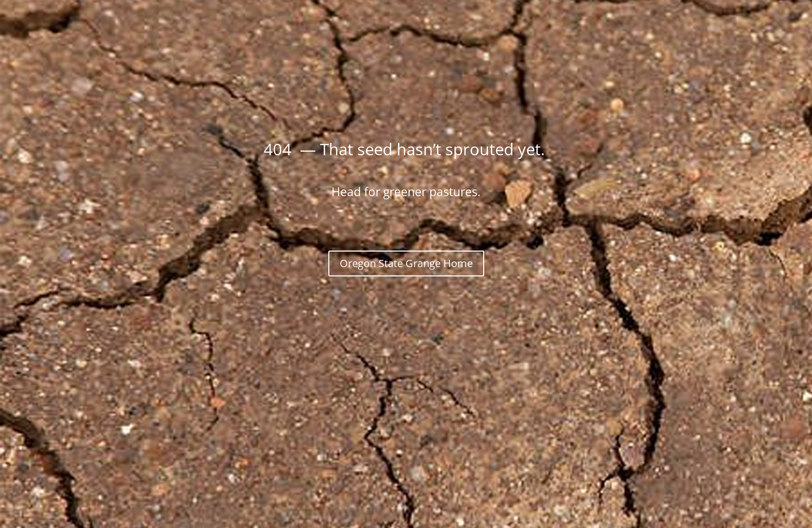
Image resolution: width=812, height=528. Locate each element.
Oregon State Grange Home (406, 263)
